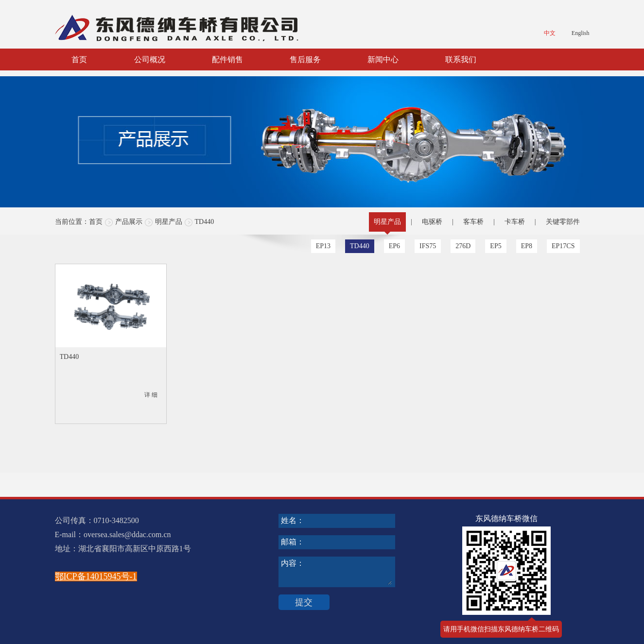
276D (463, 246)
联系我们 (461, 59)
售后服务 (305, 59)
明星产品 (169, 222)
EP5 (496, 246)
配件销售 (227, 59)
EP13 (323, 246)
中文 (550, 33)
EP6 (394, 246)
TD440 (205, 222)
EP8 (527, 246)
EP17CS (563, 246)
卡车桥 (515, 222)
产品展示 (129, 222)
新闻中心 (383, 59)
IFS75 (428, 246)
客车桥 (473, 222)
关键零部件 (563, 222)
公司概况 (150, 59)
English (581, 33)
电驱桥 (432, 222)
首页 (79, 59)
